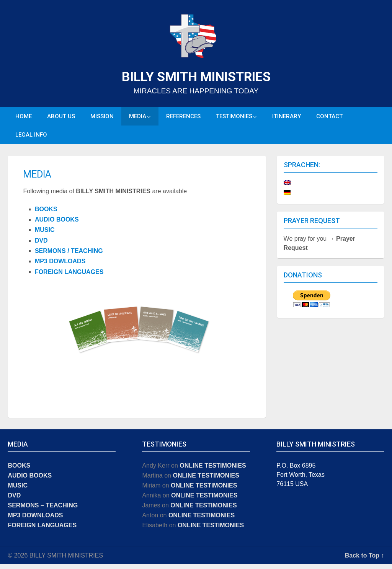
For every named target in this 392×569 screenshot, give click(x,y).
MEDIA (138, 117)
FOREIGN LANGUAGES (69, 277)
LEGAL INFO (31, 139)
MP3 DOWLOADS (60, 267)
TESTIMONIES (234, 117)
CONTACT (329, 117)
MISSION (102, 117)
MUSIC (45, 235)
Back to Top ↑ (365, 560)
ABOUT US (61, 117)
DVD (41, 245)
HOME (24, 117)
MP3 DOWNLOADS (35, 520)
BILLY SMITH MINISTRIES (196, 77)
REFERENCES (183, 117)
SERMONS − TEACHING (43, 510)
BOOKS (46, 214)
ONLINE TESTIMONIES (213, 470)
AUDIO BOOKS (57, 224)
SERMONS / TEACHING (69, 256)
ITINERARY (287, 117)
